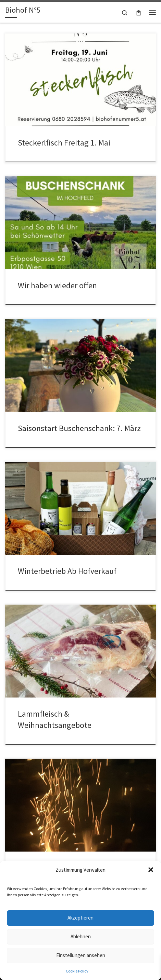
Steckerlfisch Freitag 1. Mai (64, 143)
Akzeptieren (80, 918)
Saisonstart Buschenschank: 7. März (79, 428)
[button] (151, 870)
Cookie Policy (77, 971)
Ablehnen (81, 936)
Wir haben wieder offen (57, 285)
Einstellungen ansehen (81, 955)
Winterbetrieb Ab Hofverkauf (67, 571)
